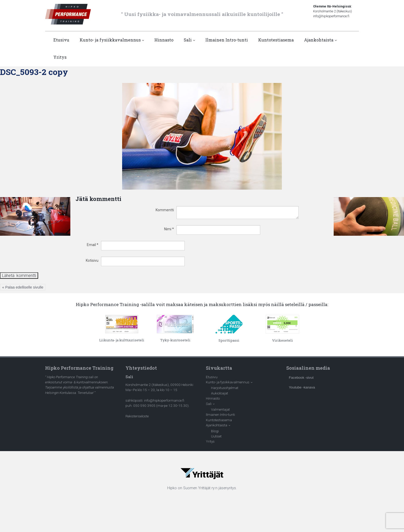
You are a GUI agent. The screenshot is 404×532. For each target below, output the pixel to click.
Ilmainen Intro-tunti (227, 40)
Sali (188, 40)
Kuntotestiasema (276, 40)
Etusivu (61, 40)
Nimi (169, 229)
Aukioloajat (220, 393)
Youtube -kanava (302, 387)
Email (93, 245)
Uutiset (216, 436)
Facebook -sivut (301, 378)
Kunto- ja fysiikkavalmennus (110, 40)
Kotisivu (92, 260)
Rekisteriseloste (137, 416)
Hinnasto (164, 40)
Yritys (60, 57)
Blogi (215, 431)
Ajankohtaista (319, 40)
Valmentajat (220, 409)
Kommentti (165, 210)
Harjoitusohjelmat (225, 388)
